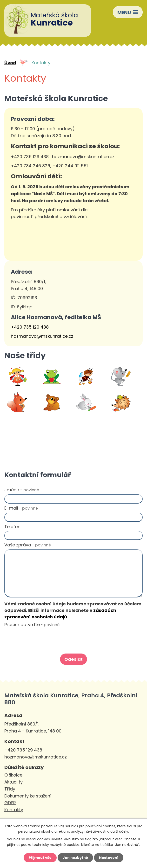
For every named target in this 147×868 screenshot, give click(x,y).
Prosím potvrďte (32, 625)
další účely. (120, 831)
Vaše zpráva (28, 545)
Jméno (22, 490)
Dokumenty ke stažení (28, 796)
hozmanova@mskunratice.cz (42, 336)
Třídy (10, 789)
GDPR (10, 803)
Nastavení (109, 858)
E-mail (21, 508)
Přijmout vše (40, 858)
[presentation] (39, 639)
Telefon (12, 527)
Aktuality (13, 782)
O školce (13, 775)
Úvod (10, 63)
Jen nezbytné (75, 858)
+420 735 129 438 (30, 327)
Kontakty (14, 810)
